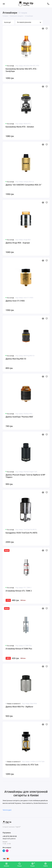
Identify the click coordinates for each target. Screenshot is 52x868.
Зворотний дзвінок (9, 839)
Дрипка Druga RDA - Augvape (18, 243)
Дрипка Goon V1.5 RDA (15, 301)
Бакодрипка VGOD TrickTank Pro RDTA (21, 533)
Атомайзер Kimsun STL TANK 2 (19, 591)
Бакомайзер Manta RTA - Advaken (20, 127)
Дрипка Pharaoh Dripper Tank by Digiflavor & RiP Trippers (25, 476)
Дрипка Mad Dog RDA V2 (16, 359)
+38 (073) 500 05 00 (10, 836)
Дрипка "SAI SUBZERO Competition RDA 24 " (24, 185)
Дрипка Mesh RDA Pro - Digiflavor (19, 707)
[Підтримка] (48, 4)
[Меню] (4, 4)
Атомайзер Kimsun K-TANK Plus (19, 649)
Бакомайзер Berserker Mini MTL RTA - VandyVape (21, 70)
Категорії (8, 22)
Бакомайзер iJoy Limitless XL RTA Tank (22, 765)
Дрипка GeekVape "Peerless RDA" (19, 417)
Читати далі (9, 810)
